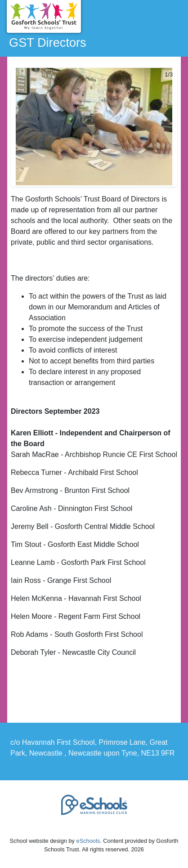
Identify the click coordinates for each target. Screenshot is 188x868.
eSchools (88, 841)
